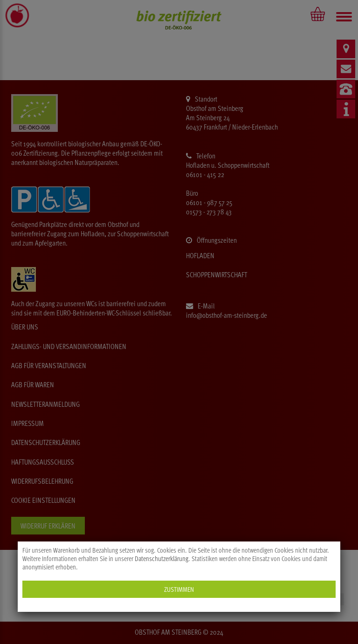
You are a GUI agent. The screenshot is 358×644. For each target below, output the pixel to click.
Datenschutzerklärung (162, 559)
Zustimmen (179, 589)
